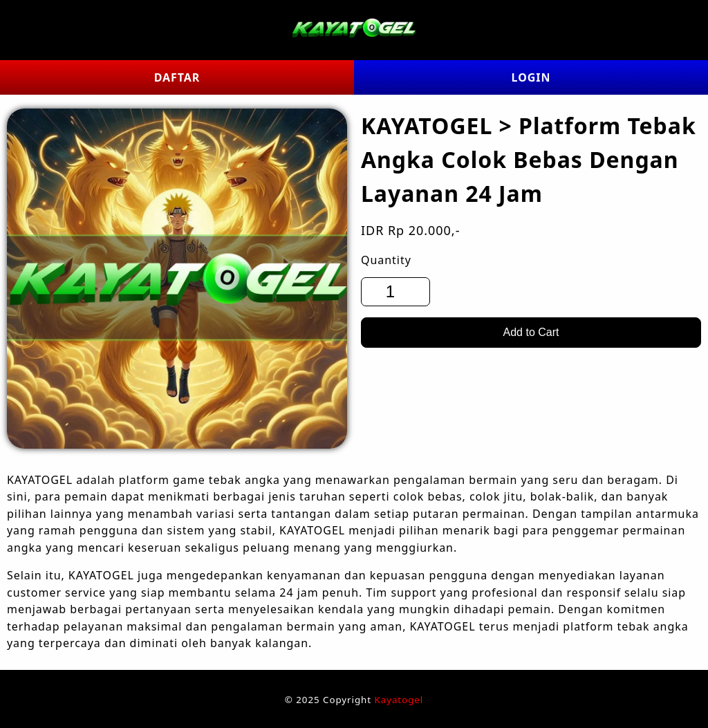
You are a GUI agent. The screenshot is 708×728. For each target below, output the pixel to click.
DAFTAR (177, 77)
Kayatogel (399, 700)
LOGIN (531, 77)
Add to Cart (531, 332)
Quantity (386, 260)
